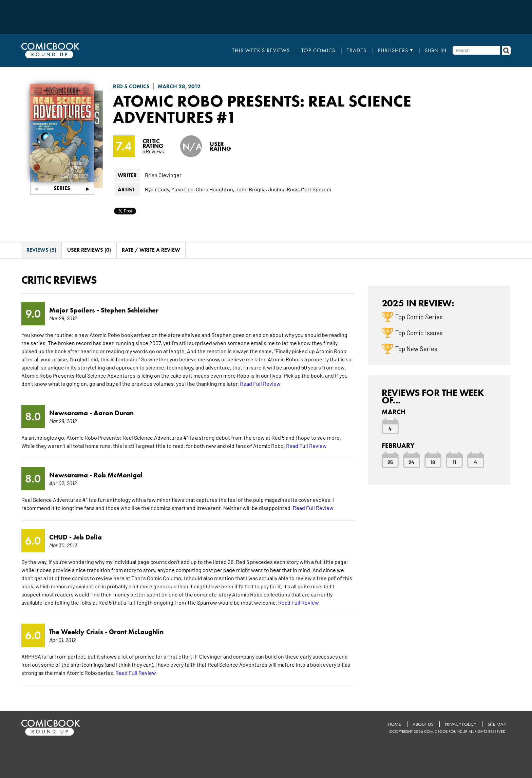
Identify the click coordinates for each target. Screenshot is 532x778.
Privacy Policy (460, 724)
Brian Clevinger (163, 175)
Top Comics (318, 51)
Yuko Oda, (183, 189)
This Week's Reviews (261, 51)
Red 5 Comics (131, 86)
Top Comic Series (419, 317)
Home (394, 724)
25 (390, 462)
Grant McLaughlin (136, 632)
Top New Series (416, 348)
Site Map (497, 724)
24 (411, 462)
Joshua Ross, (284, 189)
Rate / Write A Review (151, 250)
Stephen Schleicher (130, 310)
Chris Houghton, (215, 189)
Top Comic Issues (419, 333)
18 (433, 462)
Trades (357, 51)
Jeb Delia (88, 537)
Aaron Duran (114, 413)
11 (454, 462)
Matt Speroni (316, 189)
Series (62, 188)
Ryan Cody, (158, 189)
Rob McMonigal (118, 475)
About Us (423, 724)
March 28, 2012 (179, 86)
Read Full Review (260, 383)
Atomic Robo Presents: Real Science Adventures (262, 109)
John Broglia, (251, 189)
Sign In (436, 51)
